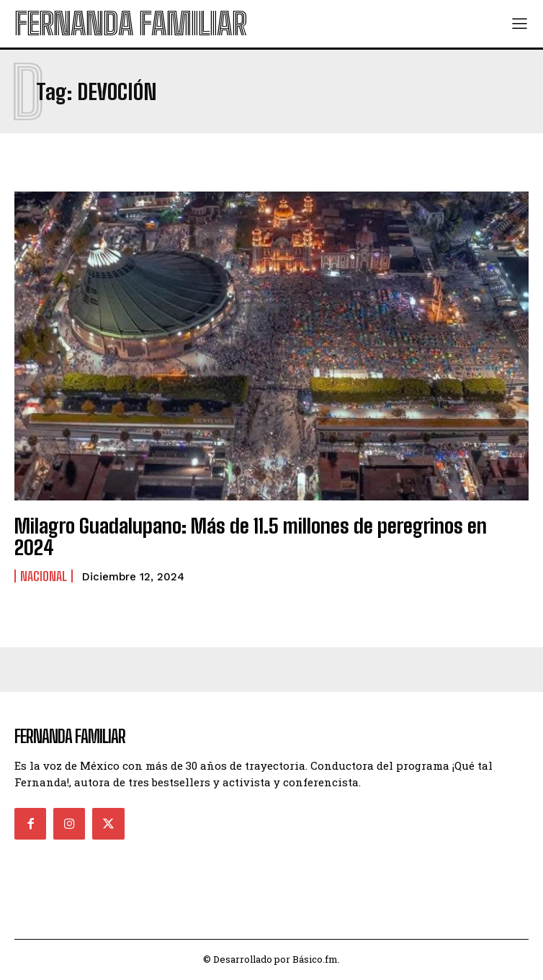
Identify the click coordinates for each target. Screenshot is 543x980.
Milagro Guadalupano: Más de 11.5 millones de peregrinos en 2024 (251, 537)
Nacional (44, 576)
